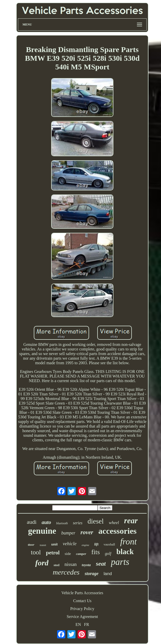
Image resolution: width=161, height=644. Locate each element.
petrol (53, 553)
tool (36, 552)
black (125, 552)
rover (87, 532)
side (68, 554)
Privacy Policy (82, 609)
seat (101, 564)
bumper (68, 533)
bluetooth (62, 523)
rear (131, 521)
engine (85, 545)
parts (120, 562)
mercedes (66, 572)
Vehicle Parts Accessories (82, 593)
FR (87, 624)
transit (43, 545)
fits (96, 552)
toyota (86, 565)
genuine (42, 531)
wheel (114, 523)
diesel (96, 521)
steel (56, 565)
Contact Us (82, 601)
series (78, 523)
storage (92, 574)
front (128, 542)
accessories (117, 531)
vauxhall (109, 544)
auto (46, 522)
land (108, 574)
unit (54, 544)
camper (81, 554)
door (31, 545)
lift (96, 544)
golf (108, 554)
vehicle (70, 544)
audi (32, 522)
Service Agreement (82, 617)
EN (78, 624)
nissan (71, 564)
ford (42, 563)
